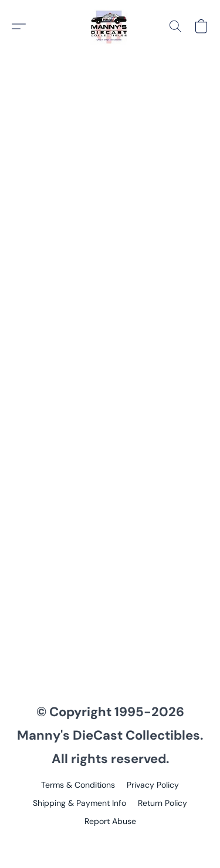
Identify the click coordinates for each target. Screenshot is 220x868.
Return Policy (163, 803)
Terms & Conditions (78, 785)
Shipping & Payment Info (79, 803)
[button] (110, 26)
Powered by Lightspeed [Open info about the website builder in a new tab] (110, 842)
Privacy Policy (153, 785)
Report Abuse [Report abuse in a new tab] (110, 821)
